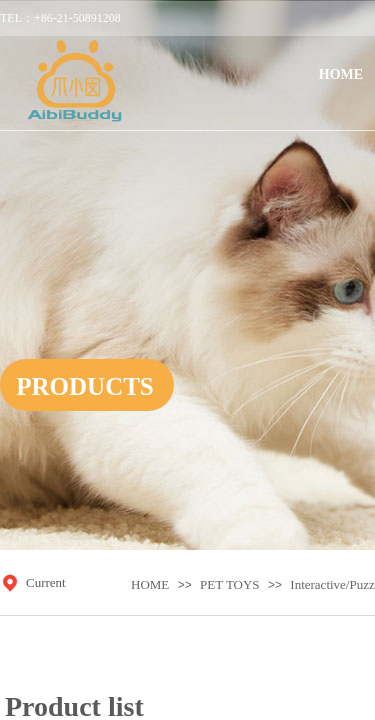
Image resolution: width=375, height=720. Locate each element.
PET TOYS (230, 584)
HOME (150, 584)
